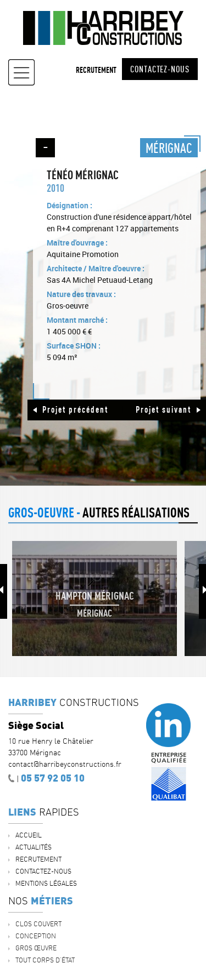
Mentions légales (46, 883)
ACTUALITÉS (34, 847)
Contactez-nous (160, 69)
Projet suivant (163, 409)
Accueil (29, 835)
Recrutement (96, 70)
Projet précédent (75, 409)
